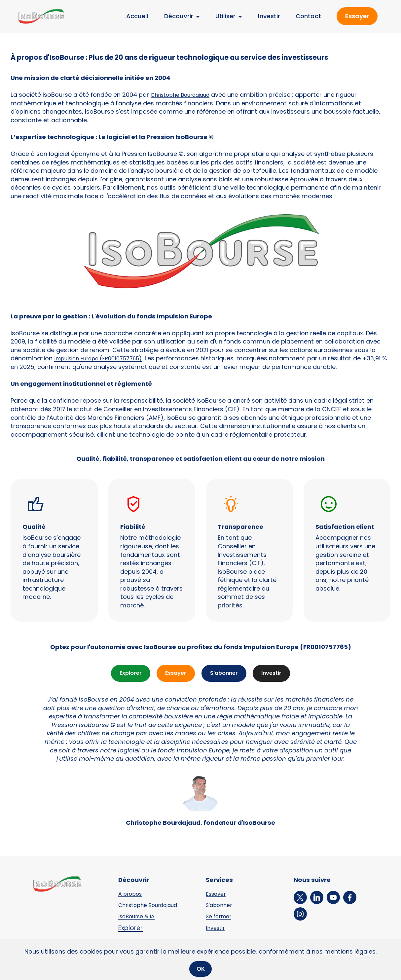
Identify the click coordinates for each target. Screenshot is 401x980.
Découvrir (179, 16)
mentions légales (350, 951)
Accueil (137, 16)
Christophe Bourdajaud (185, 95)
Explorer (127, 674)
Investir (269, 16)
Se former (221, 917)
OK (201, 969)
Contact (308, 16)
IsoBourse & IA (139, 917)
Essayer (357, 16)
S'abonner (225, 674)
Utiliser (225, 16)
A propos (132, 895)
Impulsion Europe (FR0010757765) (104, 358)
